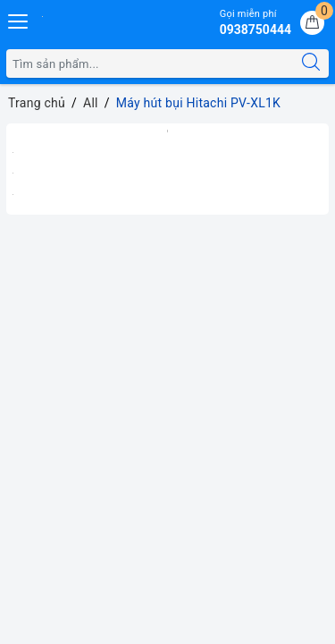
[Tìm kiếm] (311, 64)
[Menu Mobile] (19, 19)
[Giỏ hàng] (312, 23)
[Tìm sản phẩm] (150, 64)
